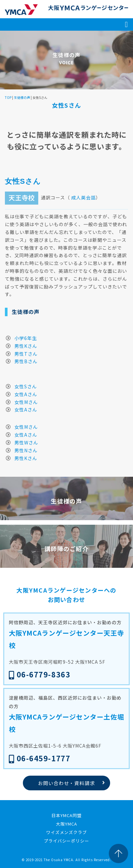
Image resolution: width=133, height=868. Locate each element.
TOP (8, 97)
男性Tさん (26, 354)
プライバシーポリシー (67, 841)
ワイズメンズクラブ (67, 832)
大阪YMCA (66, 824)
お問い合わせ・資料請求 (67, 783)
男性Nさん (26, 450)
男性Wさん (26, 442)
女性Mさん (26, 402)
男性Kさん (26, 346)
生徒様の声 (22, 97)
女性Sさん (26, 386)
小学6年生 (26, 338)
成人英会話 (83, 197)
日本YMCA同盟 (66, 815)
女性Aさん (26, 394)
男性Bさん (26, 361)
